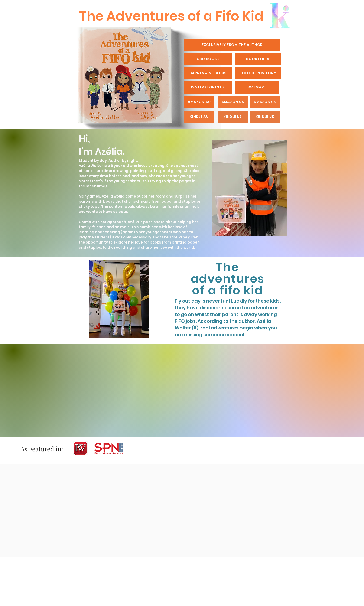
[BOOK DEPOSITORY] (258, 73)
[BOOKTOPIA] (258, 59)
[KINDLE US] (233, 117)
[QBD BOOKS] (208, 59)
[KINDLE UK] (265, 117)
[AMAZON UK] (265, 102)
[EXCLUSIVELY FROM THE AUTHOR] (232, 45)
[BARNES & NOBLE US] (208, 73)
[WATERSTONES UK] (208, 87)
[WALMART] (257, 87)
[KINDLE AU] (199, 117)
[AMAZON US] (233, 102)
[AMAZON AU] (199, 102)
